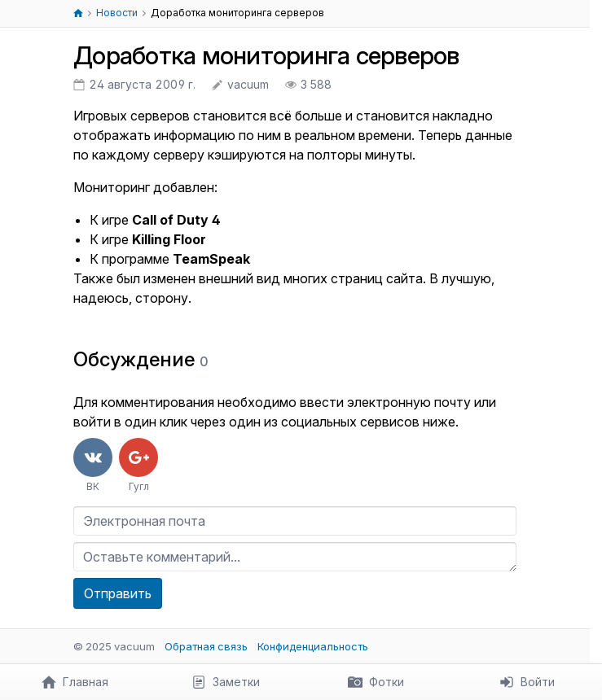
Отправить (118, 593)
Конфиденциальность (313, 646)
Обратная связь (206, 646)
